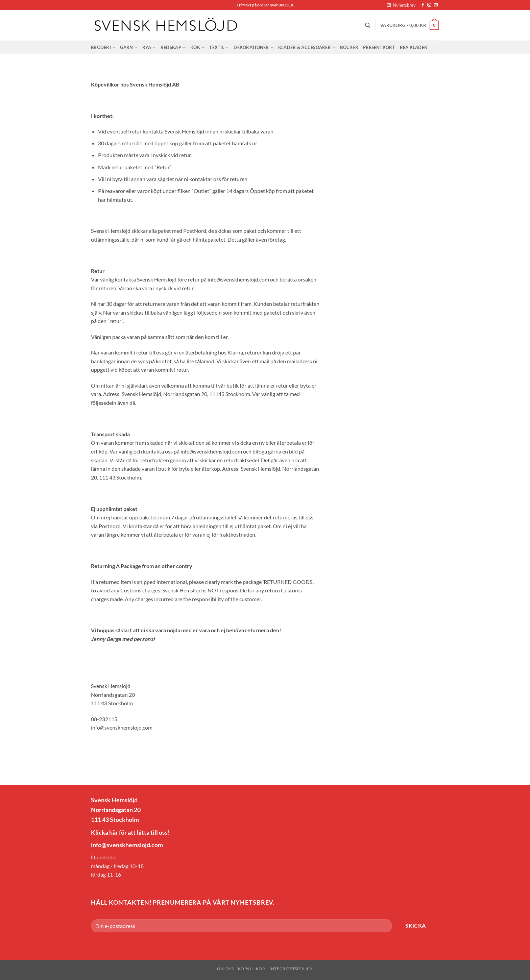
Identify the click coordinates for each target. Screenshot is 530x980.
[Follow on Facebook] (423, 5)
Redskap (173, 47)
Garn (129, 47)
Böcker (349, 47)
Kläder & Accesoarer (307, 47)
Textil (219, 47)
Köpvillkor (252, 969)
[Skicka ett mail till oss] (436, 5)
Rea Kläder (414, 47)
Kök (197, 47)
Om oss (225, 969)
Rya (149, 47)
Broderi (103, 47)
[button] (401, 5)
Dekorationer (254, 47)
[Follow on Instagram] (429, 5)
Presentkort (379, 47)
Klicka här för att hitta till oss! (130, 832)
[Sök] (368, 25)
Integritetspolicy (291, 969)
